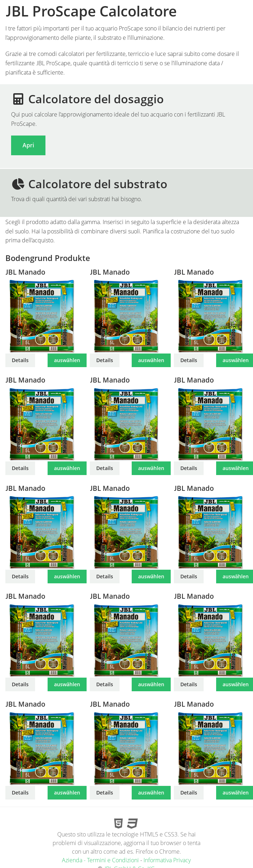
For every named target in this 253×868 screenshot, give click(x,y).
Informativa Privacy (167, 860)
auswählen (67, 360)
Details (20, 360)
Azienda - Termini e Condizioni (100, 860)
